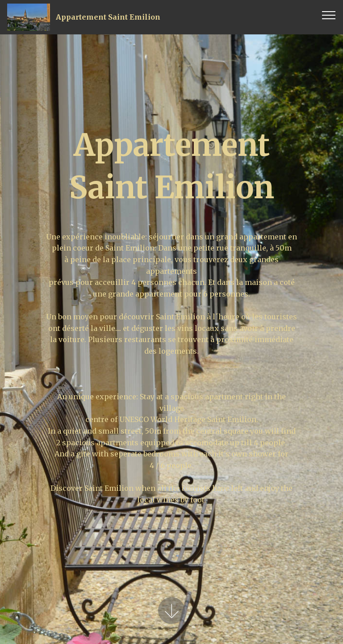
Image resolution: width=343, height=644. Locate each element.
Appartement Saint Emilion (108, 17)
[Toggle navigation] (329, 15)
